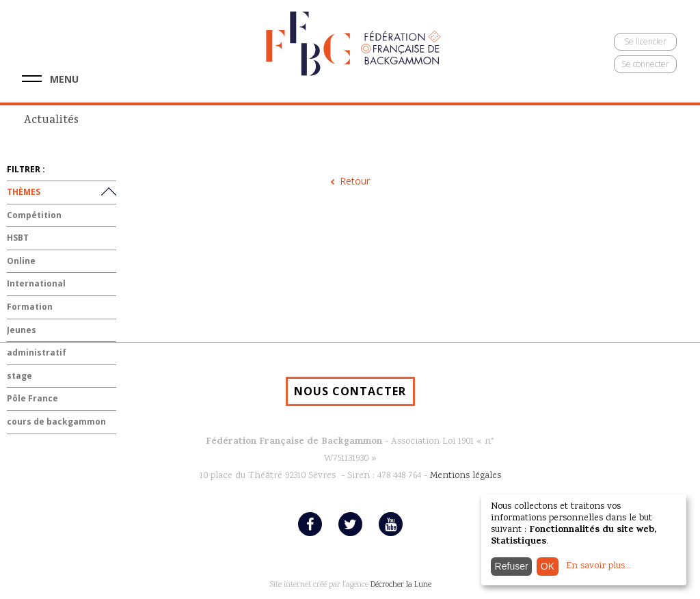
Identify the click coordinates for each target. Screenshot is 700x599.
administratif (37, 352)
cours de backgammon (56, 422)
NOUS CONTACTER (350, 391)
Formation (30, 307)
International (36, 283)
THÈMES (24, 192)
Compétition (34, 215)
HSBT (18, 238)
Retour (355, 181)
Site (275, 585)
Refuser (512, 566)
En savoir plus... (598, 566)
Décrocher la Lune (401, 585)
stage (19, 376)
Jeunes (22, 330)
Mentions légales (466, 476)
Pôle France (32, 398)
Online (21, 261)
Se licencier (645, 41)
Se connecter (645, 64)
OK (548, 566)
